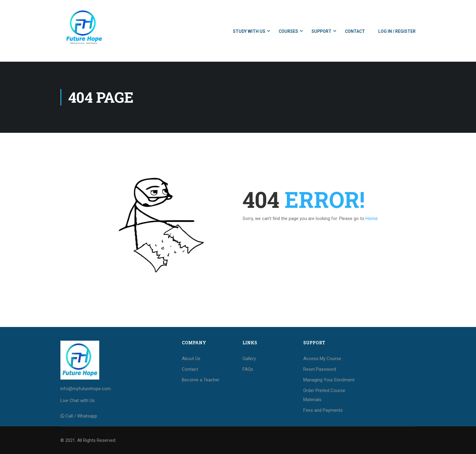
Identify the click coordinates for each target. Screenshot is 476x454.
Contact (355, 31)
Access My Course (322, 359)
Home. (372, 218)
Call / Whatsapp (81, 416)
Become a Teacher (201, 380)
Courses (288, 31)
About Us (191, 359)
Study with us (249, 31)
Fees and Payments (323, 410)
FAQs (248, 369)
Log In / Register (397, 31)
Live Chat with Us (78, 401)
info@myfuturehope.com (86, 389)
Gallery (249, 359)
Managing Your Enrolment (329, 380)
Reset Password (320, 369)
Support (321, 31)
